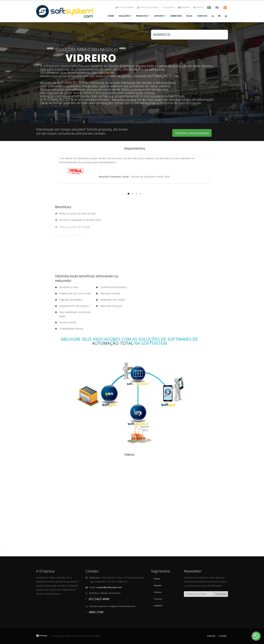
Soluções (124, 16)
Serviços (158, 599)
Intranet (198, 7)
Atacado (158, 585)
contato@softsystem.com (109, 587)
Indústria (158, 606)
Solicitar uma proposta (192, 133)
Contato (202, 16)
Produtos (142, 16)
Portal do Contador (148, 7)
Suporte (159, 16)
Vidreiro (158, 592)
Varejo (157, 579)
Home (111, 16)
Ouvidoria (169, 7)
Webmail (184, 7)
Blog (189, 16)
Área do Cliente (125, 7)
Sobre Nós (176, 16)
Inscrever (221, 594)
